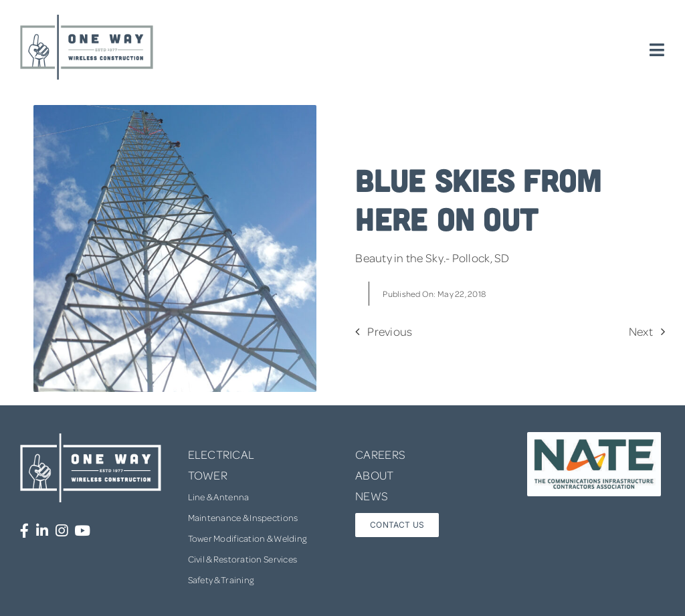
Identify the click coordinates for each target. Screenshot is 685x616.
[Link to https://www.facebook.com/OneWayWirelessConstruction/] (24, 531)
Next (641, 331)
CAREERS (380, 454)
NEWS (372, 496)
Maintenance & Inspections (243, 517)
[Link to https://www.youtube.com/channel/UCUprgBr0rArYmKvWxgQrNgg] (82, 531)
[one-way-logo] (87, 19)
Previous (390, 331)
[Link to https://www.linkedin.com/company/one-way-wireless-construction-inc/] (42, 531)
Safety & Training (221, 580)
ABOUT (374, 475)
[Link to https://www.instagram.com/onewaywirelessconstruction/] (62, 531)
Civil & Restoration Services (243, 559)
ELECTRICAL (221, 454)
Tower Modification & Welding (248, 538)
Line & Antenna (219, 497)
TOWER (208, 475)
